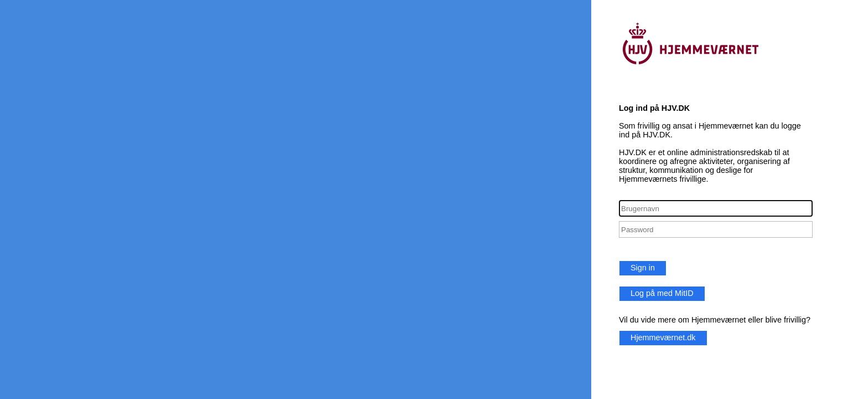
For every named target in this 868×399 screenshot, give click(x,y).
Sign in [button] (643, 268)
